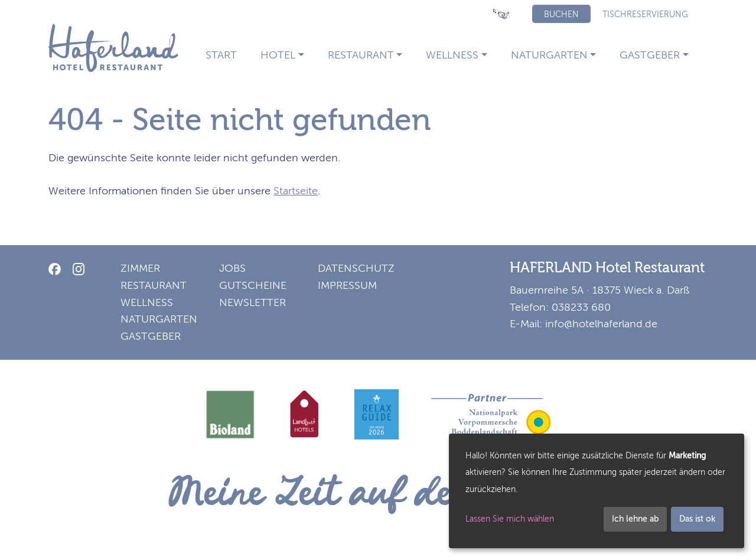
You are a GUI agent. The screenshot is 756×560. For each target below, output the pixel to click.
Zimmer (140, 268)
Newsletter (252, 302)
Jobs (232, 268)
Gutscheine (253, 285)
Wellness (452, 55)
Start (221, 55)
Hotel (278, 55)
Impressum (347, 285)
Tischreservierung (645, 14)
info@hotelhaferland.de (601, 324)
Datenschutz (356, 268)
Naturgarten (549, 55)
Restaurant (361, 55)
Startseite (296, 191)
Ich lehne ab (635, 519)
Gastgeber (650, 55)
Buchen (561, 14)
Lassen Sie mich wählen (510, 519)
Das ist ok (697, 519)
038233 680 (581, 307)
